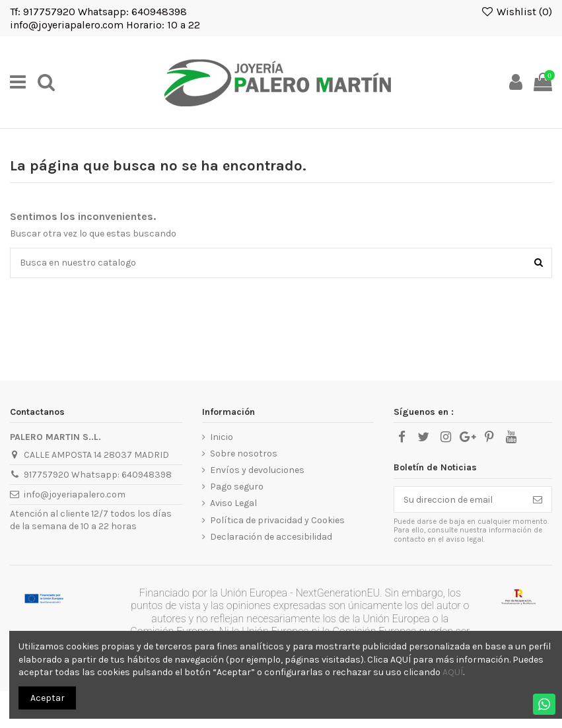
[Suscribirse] (538, 499)
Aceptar (48, 698)
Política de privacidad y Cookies (277, 520)
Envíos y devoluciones (257, 470)
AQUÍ (453, 672)
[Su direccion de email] (459, 499)
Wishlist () (516, 12)
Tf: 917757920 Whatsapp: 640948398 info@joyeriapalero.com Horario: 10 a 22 (105, 18)
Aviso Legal (233, 503)
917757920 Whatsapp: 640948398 (98, 475)
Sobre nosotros (244, 454)
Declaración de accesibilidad (271, 537)
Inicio (222, 437)
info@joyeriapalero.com (75, 494)
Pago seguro (237, 487)
